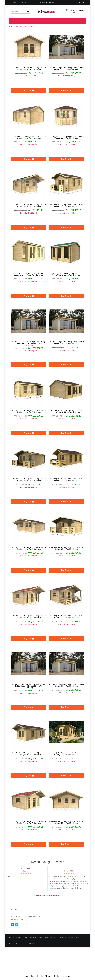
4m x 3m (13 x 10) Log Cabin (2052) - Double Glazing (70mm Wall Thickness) (29, 617)
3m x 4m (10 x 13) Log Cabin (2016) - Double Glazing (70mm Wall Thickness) (66, 206)
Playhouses (49, 27)
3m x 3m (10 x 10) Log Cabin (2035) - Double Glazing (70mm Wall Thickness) (29, 69)
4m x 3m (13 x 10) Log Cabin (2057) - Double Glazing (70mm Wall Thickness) (66, 617)
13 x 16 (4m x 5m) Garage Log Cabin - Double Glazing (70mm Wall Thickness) (29, 137)
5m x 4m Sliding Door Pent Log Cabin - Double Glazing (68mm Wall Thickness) (66, 343)
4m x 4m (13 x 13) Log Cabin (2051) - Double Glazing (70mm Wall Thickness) (29, 822)
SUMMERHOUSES (64, 21)
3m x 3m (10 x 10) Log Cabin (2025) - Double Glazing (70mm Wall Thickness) (29, 206)
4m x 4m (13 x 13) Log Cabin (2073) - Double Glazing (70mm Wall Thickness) (66, 822)
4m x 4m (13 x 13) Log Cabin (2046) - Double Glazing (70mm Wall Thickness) (29, 480)
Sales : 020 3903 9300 (19, 3)
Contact (13, 969)
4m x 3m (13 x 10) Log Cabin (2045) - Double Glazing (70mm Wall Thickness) (66, 548)
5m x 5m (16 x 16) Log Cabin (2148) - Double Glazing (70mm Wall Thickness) (29, 548)
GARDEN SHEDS (48, 21)
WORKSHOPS (17, 21)
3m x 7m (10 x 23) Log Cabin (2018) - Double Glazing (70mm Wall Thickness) (29, 754)
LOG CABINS (78, 21)
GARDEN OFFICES (32, 21)
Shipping (67, 963)
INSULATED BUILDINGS (33, 27)
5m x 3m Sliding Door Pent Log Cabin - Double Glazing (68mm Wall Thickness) (66, 69)
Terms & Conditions (32, 963)
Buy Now (29, 91)
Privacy (75, 963)
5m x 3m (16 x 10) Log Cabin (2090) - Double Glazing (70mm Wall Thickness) (29, 411)
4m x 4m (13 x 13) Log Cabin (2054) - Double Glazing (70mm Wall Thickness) (66, 754)
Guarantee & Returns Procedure (51, 963)
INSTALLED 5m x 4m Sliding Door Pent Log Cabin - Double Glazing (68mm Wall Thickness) (29, 686)
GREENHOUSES (64, 27)
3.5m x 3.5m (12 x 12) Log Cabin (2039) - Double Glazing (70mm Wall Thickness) (29, 274)
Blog (12, 963)
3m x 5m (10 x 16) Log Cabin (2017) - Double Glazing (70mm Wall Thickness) (66, 480)
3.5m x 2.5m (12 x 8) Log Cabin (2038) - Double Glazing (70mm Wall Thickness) (66, 274)
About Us (20, 963)
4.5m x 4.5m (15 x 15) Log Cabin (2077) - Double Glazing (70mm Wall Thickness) (66, 411)
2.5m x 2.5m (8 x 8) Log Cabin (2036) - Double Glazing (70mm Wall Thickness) (66, 137)
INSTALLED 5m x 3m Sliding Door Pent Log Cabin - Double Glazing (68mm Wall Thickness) (29, 344)
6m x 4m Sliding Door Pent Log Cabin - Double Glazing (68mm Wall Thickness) (66, 685)
